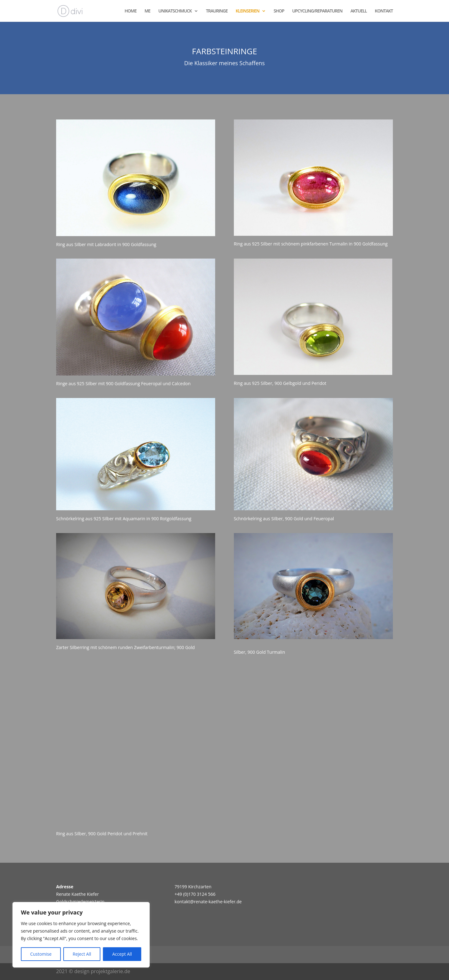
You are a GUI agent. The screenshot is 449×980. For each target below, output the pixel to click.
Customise (41, 954)
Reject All (82, 954)
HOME (131, 11)
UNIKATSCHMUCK (175, 11)
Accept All (122, 954)
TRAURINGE (217, 11)
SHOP (279, 11)
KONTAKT (384, 11)
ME (147, 11)
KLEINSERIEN (248, 11)
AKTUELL (359, 11)
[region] (81, 935)
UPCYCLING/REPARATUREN (317, 11)
